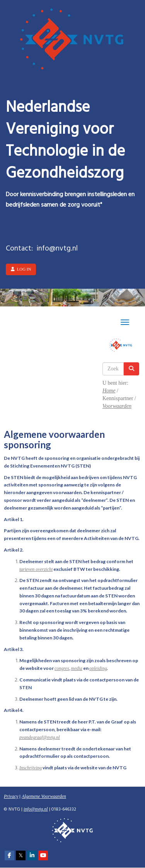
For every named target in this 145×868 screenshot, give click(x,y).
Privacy (11, 796)
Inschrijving (31, 768)
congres (62, 668)
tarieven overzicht (36, 569)
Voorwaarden (117, 406)
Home (109, 391)
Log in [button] (21, 269)
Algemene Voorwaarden (44, 796)
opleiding (98, 668)
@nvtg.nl (40, 737)
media (77, 668)
